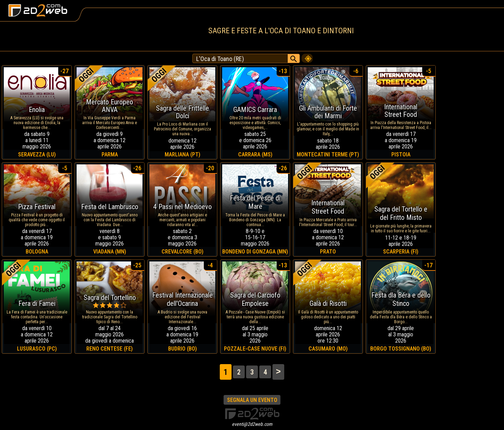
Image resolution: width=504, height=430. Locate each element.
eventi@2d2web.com (252, 424)
